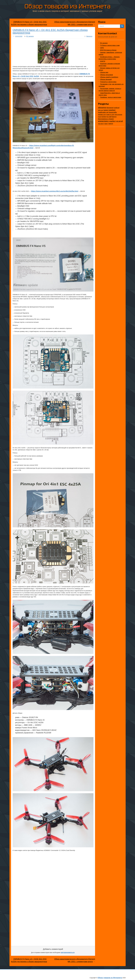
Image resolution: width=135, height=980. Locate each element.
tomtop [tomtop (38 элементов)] (104, 117)
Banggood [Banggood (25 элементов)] (110, 108)
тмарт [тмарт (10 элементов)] (106, 124)
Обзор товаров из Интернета (68, 6)
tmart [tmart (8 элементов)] (100, 117)
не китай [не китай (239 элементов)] (119, 121)
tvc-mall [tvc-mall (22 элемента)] (109, 117)
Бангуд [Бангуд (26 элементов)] (114, 117)
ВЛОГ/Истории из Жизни (108, 50)
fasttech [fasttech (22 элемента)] (106, 110)
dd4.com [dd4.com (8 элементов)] (101, 110)
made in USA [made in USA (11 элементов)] (110, 115)
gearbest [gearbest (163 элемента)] (112, 110)
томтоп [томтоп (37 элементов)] (111, 124)
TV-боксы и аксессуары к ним (110, 45)
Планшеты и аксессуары (108, 82)
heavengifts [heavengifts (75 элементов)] (113, 112)
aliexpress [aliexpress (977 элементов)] (102, 108)
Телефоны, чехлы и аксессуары (111, 97)
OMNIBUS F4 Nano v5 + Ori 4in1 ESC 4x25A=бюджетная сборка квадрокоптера (50, 31)
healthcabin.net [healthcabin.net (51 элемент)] (103, 112)
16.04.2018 (19, 36)
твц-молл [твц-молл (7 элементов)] (101, 124)
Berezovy (89, 36)
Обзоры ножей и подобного (109, 77)
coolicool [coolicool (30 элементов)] (117, 108)
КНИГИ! (103, 61)
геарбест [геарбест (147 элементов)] (112, 121)
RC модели (30, 36)
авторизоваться (68, 952)
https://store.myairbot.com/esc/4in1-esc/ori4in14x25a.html (55, 191)
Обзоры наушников (107, 75)
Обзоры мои (104, 72)
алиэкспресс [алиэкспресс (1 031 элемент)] (103, 121)
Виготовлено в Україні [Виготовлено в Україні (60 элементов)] (106, 119)
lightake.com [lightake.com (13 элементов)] (102, 115)
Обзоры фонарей (106, 79)
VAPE (102, 48)
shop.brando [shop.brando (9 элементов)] (118, 115)
